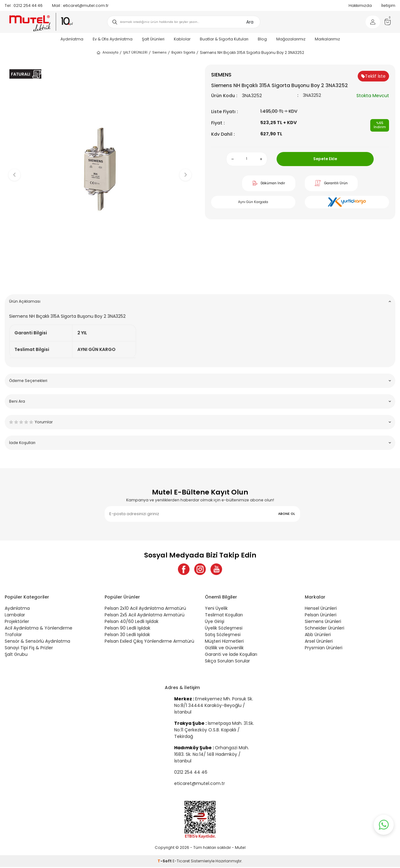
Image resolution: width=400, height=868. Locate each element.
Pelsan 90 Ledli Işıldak (127, 629)
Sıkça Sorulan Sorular (227, 662)
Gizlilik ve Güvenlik (224, 649)
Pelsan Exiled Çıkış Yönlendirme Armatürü (149, 642)
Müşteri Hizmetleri (224, 642)
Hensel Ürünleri (321, 609)
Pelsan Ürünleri (321, 616)
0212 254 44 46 (24, 5)
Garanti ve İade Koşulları (231, 655)
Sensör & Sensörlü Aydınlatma (37, 642)
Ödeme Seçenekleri (200, 381)
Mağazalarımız (291, 39)
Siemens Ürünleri (323, 622)
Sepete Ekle (325, 159)
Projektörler (17, 622)
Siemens (159, 52)
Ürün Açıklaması (200, 301)
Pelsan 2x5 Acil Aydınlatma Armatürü (145, 616)
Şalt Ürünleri (153, 39)
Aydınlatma (72, 39)
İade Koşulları (200, 443)
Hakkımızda (360, 5)
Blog (262, 39)
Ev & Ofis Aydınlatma (113, 39)
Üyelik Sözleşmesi (224, 629)
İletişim (388, 5)
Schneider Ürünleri (325, 629)
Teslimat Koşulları (224, 616)
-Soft (165, 862)
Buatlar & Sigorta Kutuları (224, 39)
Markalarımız (327, 39)
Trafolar (13, 635)
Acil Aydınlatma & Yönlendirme (39, 629)
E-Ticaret (181, 862)
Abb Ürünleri (318, 635)
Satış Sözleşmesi (223, 635)
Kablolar (182, 39)
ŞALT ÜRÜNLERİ (135, 52)
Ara (250, 22)
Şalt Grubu (16, 655)
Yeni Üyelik (216, 609)
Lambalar (15, 616)
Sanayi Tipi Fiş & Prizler (29, 649)
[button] (100, 280)
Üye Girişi (215, 622)
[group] (100, 170)
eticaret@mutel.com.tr (80, 5)
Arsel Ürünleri (319, 642)
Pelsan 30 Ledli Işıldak (127, 635)
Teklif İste (373, 76)
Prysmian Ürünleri (324, 649)
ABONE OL (287, 514)
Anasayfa (107, 53)
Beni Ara (200, 401)
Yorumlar (200, 422)
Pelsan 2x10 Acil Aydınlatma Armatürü (145, 609)
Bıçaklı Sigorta (183, 52)
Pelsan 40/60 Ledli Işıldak (132, 622)
